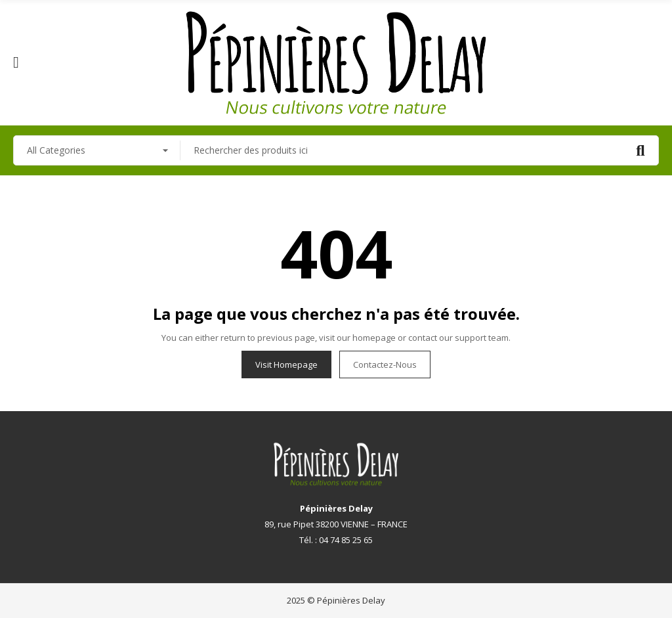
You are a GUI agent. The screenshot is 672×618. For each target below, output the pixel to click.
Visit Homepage (286, 364)
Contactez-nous (385, 364)
